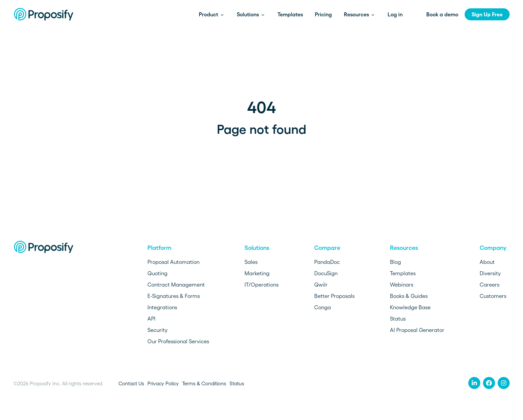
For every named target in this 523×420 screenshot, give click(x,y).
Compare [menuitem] (327, 248)
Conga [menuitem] (323, 307)
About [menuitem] (487, 262)
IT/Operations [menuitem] (261, 285)
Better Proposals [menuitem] (334, 296)
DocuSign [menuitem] (326, 273)
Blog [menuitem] (395, 262)
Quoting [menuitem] (157, 273)
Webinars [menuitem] (402, 285)
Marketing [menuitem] (257, 273)
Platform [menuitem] (159, 248)
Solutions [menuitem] (257, 248)
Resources (357, 14)
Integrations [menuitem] (162, 307)
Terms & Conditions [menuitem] (204, 383)
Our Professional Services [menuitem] (178, 341)
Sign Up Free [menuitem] (487, 14)
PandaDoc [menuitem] (327, 262)
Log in (395, 14)
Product (209, 14)
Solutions (248, 14)
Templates (290, 14)
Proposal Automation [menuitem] (173, 262)
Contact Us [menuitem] (131, 383)
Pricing (323, 14)
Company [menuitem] (493, 248)
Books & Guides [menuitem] (409, 296)
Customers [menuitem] (493, 296)
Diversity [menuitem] (490, 273)
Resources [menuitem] (404, 248)
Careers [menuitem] (489, 285)
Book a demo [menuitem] (442, 14)
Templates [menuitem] (403, 273)
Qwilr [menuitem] (321, 285)
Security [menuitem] (157, 330)
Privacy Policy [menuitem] (163, 383)
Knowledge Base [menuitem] (410, 307)
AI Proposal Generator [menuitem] (417, 330)
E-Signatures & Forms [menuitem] (174, 296)
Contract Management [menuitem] (176, 285)
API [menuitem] (151, 319)
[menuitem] (474, 383)
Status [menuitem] (398, 319)
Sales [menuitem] (251, 262)
